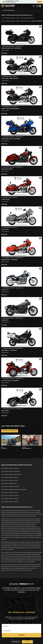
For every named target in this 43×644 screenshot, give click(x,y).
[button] (21, 40)
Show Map (16, 642)
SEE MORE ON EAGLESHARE (10, 431)
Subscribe (21, 635)
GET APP (40, 2)
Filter (27, 642)
